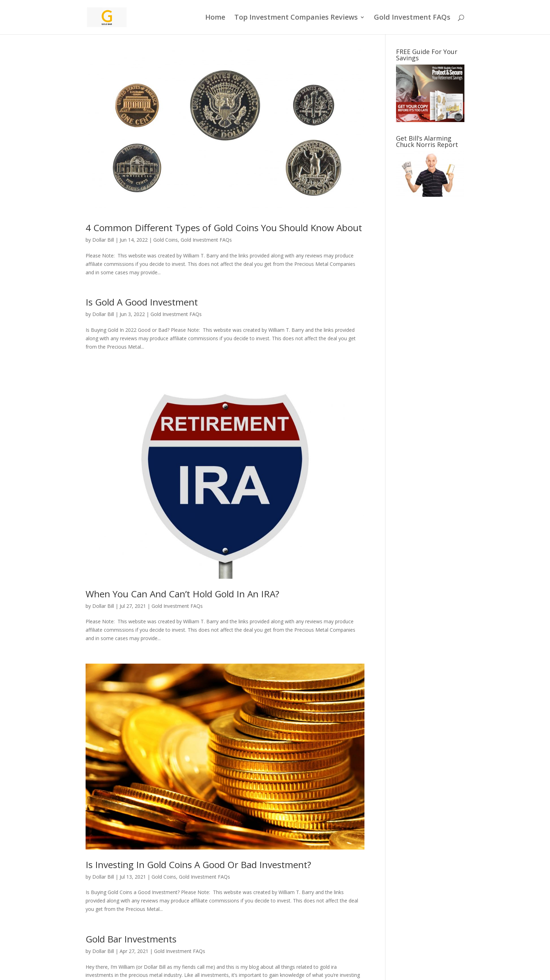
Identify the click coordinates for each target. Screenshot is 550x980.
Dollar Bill (103, 240)
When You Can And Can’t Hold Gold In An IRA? (182, 594)
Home (215, 18)
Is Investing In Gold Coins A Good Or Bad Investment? (198, 865)
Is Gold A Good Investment (142, 302)
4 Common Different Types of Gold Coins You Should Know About (224, 228)
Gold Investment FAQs (412, 18)
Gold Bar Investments (131, 939)
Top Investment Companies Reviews (296, 18)
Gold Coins (166, 240)
